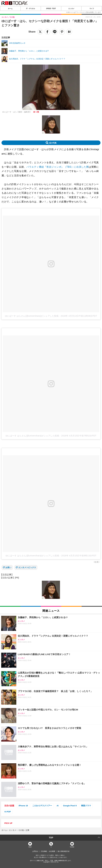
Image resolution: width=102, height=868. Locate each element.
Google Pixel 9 (70, 806)
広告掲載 (44, 851)
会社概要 (52, 851)
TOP (51, 838)
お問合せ (35, 851)
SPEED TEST (51, 8)
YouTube (72, 847)
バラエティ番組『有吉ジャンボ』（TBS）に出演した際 (58, 167)
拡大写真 (53, 143)
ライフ (92, 8)
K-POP (8, 812)
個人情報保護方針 (64, 851)
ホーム (10, 8)
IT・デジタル (31, 8)
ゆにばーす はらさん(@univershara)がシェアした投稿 (32, 316)
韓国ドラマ (86, 806)
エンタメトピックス (27, 567)
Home (30, 847)
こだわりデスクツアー (42, 806)
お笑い (8, 567)
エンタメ (71, 8)
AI (57, 806)
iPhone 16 (23, 806)
